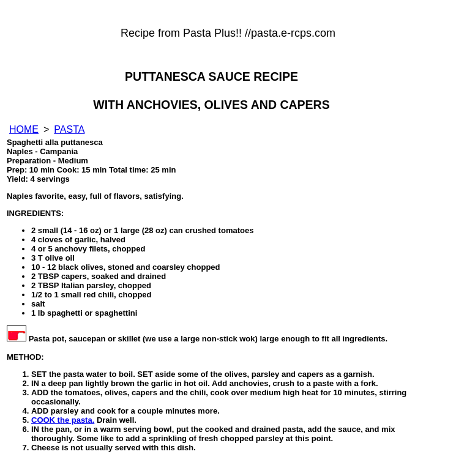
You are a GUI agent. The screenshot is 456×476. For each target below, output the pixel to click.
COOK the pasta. (63, 420)
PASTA (69, 129)
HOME (24, 129)
